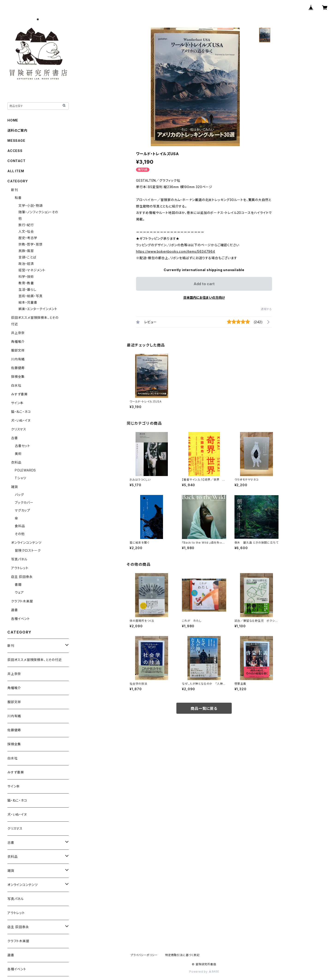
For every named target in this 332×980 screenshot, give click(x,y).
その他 (20, 534)
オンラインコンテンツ (26, 543)
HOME (13, 120)
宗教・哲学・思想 (30, 244)
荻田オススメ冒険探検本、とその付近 (35, 660)
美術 (18, 454)
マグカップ (22, 510)
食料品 (20, 526)
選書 (15, 610)
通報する (266, 309)
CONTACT (16, 161)
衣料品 (16, 462)
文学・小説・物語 (30, 206)
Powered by (204, 972)
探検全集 (18, 377)
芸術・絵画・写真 (30, 296)
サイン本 (17, 403)
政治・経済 (26, 264)
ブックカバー (24, 502)
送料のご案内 (17, 130)
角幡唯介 (18, 342)
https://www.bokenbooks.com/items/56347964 (176, 251)
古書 (15, 438)
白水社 (16, 385)
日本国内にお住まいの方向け (204, 298)
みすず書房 (19, 394)
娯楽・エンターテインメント (38, 309)
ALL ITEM (16, 171)
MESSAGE (16, 141)
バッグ (19, 495)
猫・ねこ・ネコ (21, 412)
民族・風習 (26, 251)
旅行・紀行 (26, 225)
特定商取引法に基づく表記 (182, 955)
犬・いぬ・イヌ (21, 420)
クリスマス (19, 429)
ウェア (19, 592)
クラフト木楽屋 (22, 601)
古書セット (22, 446)
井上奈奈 (18, 333)
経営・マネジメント (32, 270)
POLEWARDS (25, 470)
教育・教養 (26, 283)
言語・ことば (27, 257)
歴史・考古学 (28, 238)
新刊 (15, 190)
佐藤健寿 (18, 368)
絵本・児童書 (28, 302)
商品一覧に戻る (204, 708)
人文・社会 (26, 231)
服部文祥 (18, 350)
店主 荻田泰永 (22, 577)
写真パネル (19, 559)
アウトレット (20, 568)
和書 (18, 198)
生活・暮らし (27, 289)
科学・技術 (26, 277)
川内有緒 (18, 359)
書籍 (18, 585)
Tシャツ (21, 478)
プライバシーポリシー (144, 955)
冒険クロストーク (28, 550)
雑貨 (15, 487)
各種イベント (21, 619)
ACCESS (15, 151)
